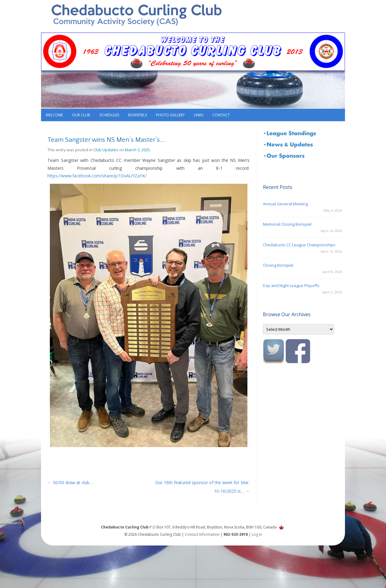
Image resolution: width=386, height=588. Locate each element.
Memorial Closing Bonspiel (287, 224)
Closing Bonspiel (278, 265)
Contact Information (202, 534)
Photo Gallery (170, 115)
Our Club (81, 115)
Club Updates (106, 150)
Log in (257, 534)
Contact (221, 115)
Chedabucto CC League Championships (299, 245)
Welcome (54, 115)
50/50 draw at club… (70, 482)
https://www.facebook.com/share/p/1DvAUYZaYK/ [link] (97, 176)
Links (199, 115)
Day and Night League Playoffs (291, 285)
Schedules (109, 115)
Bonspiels (138, 115)
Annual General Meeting (285, 204)
